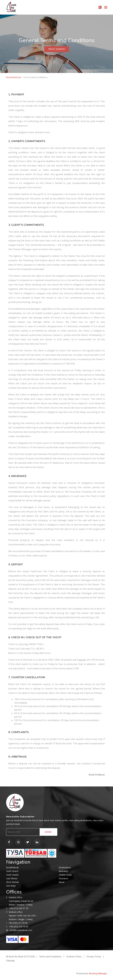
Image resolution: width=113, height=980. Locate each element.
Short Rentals (12, 882)
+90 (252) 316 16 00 (19, 927)
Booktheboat (14, 77)
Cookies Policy (74, 957)
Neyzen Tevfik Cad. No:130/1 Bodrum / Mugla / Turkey (23, 915)
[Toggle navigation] (106, 7)
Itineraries (63, 871)
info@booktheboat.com (21, 930)
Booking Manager (98, 974)
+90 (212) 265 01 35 (19, 908)
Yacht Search (12, 871)
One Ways (11, 886)
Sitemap (10, 961)
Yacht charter (12, 875)
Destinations (65, 867)
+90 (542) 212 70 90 (18, 923)
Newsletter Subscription (20, 817)
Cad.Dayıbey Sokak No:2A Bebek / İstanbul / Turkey (21, 901)
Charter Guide (65, 875)
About (62, 882)
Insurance (63, 878)
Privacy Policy (94, 957)
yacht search (57, 49)
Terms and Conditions (50, 957)
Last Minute (12, 878)
